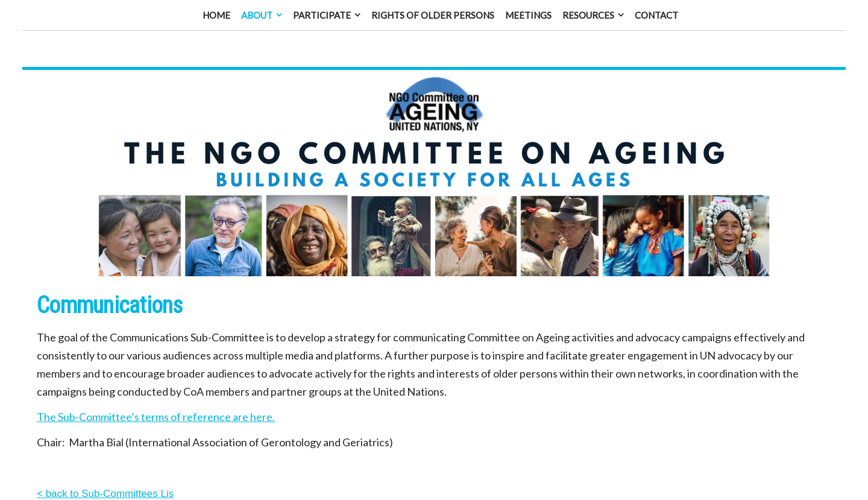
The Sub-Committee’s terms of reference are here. (156, 403)
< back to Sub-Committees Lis (105, 480)
